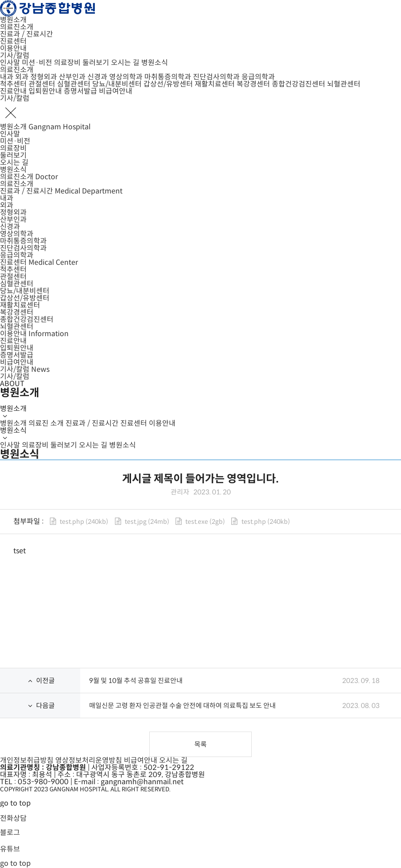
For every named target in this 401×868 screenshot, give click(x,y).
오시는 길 (125, 63)
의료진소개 (17, 27)
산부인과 (72, 77)
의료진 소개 (46, 423)
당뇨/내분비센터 (117, 84)
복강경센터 (253, 84)
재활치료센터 (215, 84)
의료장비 (67, 63)
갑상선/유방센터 (168, 84)
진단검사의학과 (216, 77)
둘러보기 (96, 63)
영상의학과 (126, 77)
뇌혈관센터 (344, 84)
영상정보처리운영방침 (89, 760)
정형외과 (44, 77)
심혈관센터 (74, 84)
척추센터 (13, 84)
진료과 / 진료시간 (27, 34)
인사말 (10, 63)
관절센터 (42, 84)
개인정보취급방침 (27, 760)
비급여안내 (116, 91)
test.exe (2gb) (205, 522)
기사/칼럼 (15, 56)
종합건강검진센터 (299, 84)
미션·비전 (37, 63)
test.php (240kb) (84, 522)
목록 (200, 744)
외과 (22, 77)
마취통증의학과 (168, 77)
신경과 (97, 77)
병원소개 (13, 20)
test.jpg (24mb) (147, 522)
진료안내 (13, 91)
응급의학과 (258, 77)
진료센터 (13, 41)
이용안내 (13, 48)
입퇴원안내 (45, 91)
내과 (7, 77)
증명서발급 (80, 91)
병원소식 (155, 63)
